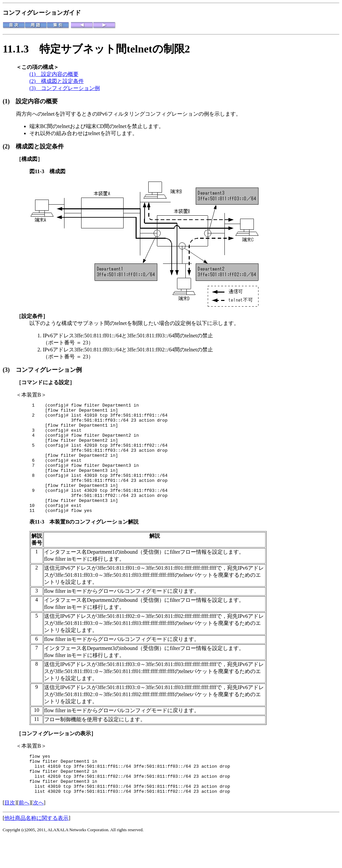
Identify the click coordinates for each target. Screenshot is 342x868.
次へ (38, 833)
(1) (9, 101)
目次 (10, 833)
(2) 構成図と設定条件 (57, 81)
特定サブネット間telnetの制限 (112, 49)
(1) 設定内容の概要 (54, 74)
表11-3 (39, 544)
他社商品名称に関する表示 (36, 848)
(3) (9, 370)
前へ (24, 833)
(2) (9, 146)
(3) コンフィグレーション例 (65, 88)
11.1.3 (21, 49)
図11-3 (39, 171)
